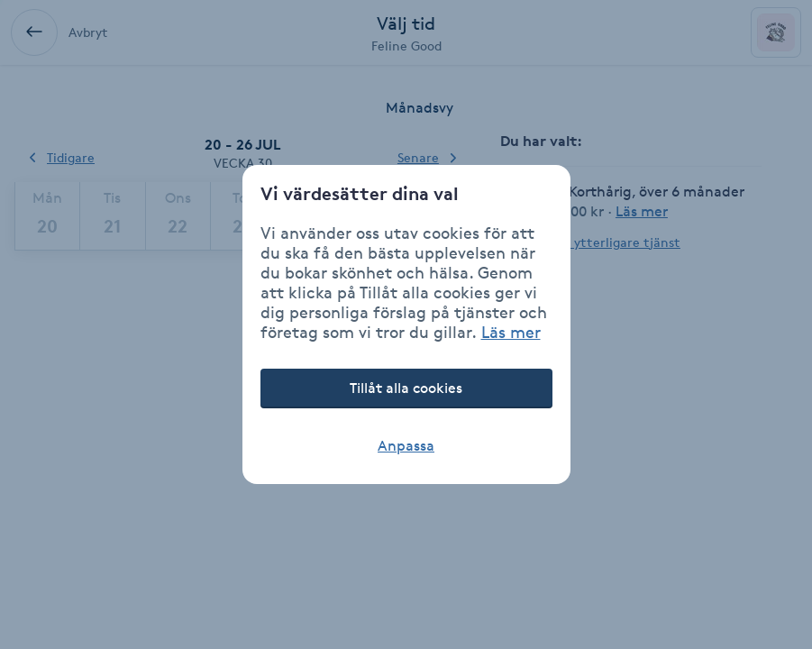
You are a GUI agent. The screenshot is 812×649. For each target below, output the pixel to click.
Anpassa (406, 446)
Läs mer (511, 332)
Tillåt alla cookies (406, 388)
